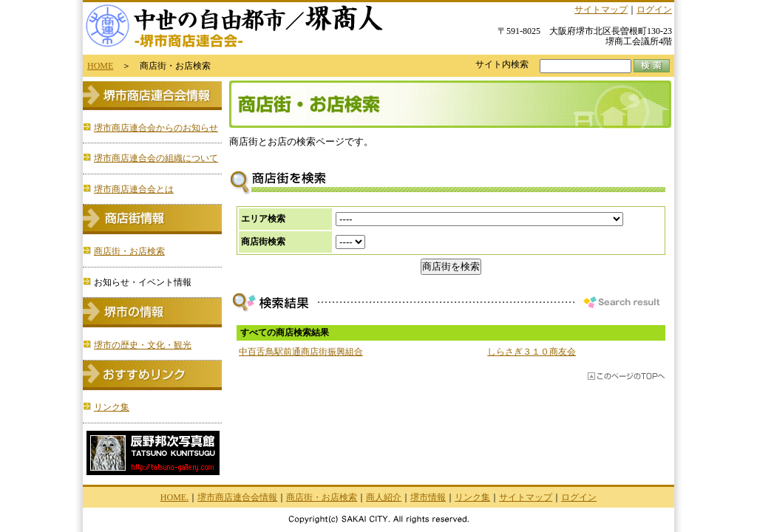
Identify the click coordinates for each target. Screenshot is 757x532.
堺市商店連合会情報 (237, 497)
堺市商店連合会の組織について (156, 158)
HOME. (174, 497)
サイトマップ (601, 10)
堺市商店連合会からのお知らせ (156, 128)
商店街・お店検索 (129, 251)
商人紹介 (384, 497)
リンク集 (112, 407)
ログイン (654, 10)
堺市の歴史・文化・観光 (143, 345)
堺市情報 (428, 497)
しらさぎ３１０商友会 (532, 352)
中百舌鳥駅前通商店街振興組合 (301, 352)
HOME (100, 66)
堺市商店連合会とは (134, 189)
